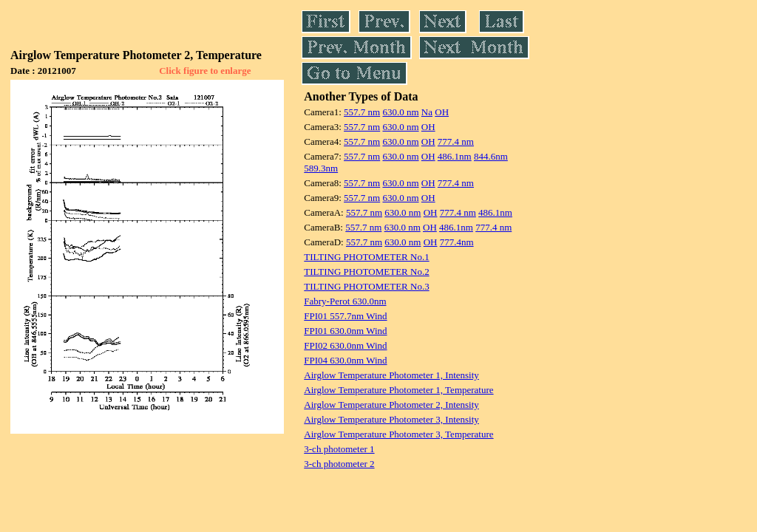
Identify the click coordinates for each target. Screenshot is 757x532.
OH (442, 112)
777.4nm (457, 242)
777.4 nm (456, 141)
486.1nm (455, 156)
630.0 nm (400, 112)
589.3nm (321, 168)
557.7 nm (362, 112)
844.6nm (491, 156)
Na (427, 112)
